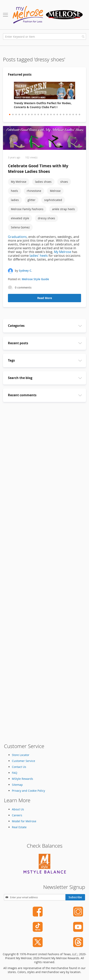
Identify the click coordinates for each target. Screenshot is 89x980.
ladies (15, 200)
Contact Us (19, 767)
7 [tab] (29, 114)
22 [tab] (76, 114)
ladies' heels (39, 256)
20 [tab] (70, 114)
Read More (45, 298)
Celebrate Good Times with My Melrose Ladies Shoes (38, 169)
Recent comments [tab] (22, 395)
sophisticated (53, 200)
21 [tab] (73, 114)
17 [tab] (60, 114)
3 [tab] (16, 114)
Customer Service (23, 761)
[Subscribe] (75, 897)
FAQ (15, 773)
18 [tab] (64, 114)
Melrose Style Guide (35, 279)
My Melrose (19, 182)
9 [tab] (35, 114)
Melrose (55, 191)
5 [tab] (22, 114)
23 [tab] (79, 114)
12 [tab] (45, 114)
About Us (18, 809)
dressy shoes (46, 218)
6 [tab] (26, 114)
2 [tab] (13, 114)
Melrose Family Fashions (27, 209)
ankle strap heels (64, 209)
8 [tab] (32, 114)
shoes (64, 182)
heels (14, 191)
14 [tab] (51, 114)
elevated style (20, 218)
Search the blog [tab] (20, 378)
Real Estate (19, 827)
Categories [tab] (16, 326)
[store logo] (48, 15)
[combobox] (44, 37)
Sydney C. (25, 271)
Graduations (17, 237)
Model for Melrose (24, 821)
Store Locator (21, 755)
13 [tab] (48, 114)
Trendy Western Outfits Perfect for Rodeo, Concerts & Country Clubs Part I (43, 105)
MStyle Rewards (22, 779)
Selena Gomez (20, 227)
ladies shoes (43, 182)
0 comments (23, 287)
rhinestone (34, 191)
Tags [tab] (11, 360)
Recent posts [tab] (18, 343)
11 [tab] (41, 114)
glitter (32, 200)
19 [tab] (67, 114)
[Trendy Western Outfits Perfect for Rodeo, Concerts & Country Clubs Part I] (44, 90)
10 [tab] (38, 114)
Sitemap (17, 785)
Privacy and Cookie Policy (28, 791)
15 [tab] (54, 114)
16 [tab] (57, 114)
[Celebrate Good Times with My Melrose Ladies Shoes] (44, 138)
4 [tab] (19, 114)
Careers (17, 815)
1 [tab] (10, 114)
